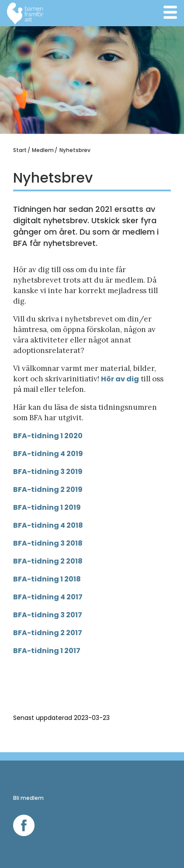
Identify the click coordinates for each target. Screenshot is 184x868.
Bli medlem (28, 798)
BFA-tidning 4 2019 (48, 454)
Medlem (43, 150)
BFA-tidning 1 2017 (47, 651)
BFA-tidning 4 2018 (48, 525)
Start (20, 150)
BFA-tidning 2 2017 (48, 633)
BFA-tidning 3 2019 (48, 472)
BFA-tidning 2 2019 (48, 489)
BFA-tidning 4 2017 (48, 597)
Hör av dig (120, 379)
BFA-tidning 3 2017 (48, 615)
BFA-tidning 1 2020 (48, 436)
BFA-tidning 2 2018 (48, 561)
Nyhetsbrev (75, 150)
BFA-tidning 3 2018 (48, 543)
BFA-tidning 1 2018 (47, 579)
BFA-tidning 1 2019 (47, 507)
